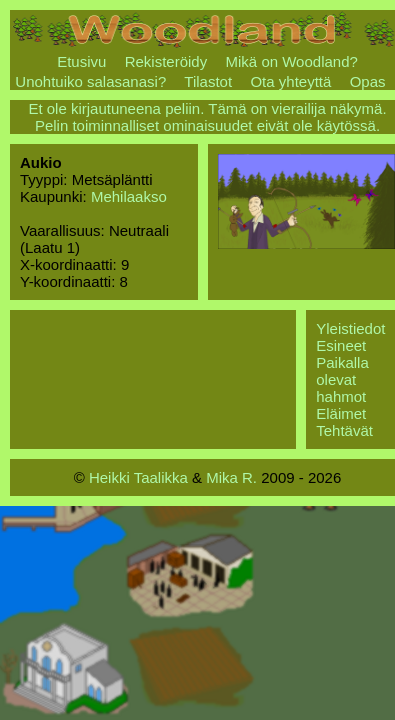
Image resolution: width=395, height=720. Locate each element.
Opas (368, 81)
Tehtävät (344, 430)
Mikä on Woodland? (292, 61)
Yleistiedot (350, 328)
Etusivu (81, 61)
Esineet (341, 345)
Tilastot (208, 81)
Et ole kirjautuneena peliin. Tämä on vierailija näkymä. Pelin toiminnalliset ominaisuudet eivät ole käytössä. (207, 117)
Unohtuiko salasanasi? (90, 81)
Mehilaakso (129, 196)
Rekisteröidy (166, 61)
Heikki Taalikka (138, 477)
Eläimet (341, 413)
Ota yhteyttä (290, 81)
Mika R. (231, 477)
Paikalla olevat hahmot (342, 379)
